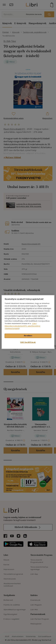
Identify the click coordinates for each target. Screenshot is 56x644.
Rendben (28, 336)
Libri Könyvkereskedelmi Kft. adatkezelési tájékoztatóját (22, 326)
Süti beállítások (28, 342)
